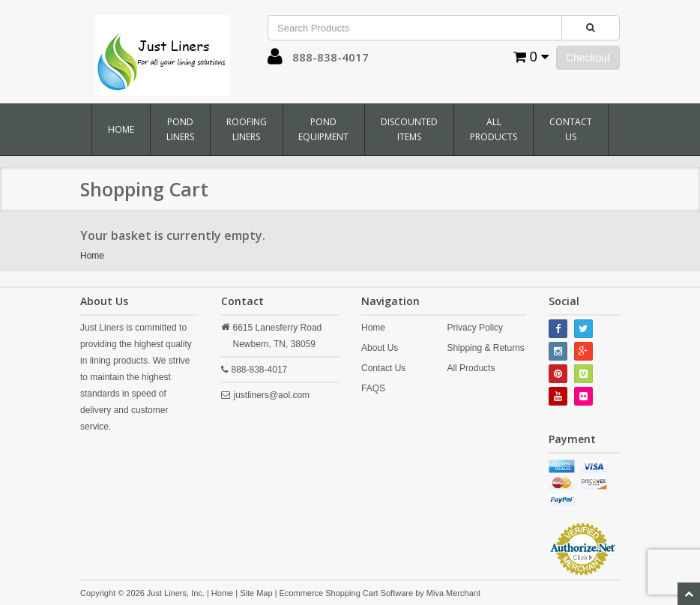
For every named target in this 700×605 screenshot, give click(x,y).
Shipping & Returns (485, 348)
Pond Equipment (323, 129)
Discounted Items (409, 129)
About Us (380, 348)
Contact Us (571, 129)
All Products (494, 129)
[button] (275, 60)
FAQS (373, 388)
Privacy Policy (475, 328)
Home (121, 129)
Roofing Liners (247, 129)
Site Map (256, 593)
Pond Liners (180, 129)
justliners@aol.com (272, 395)
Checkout (588, 58)
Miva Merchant (453, 593)
